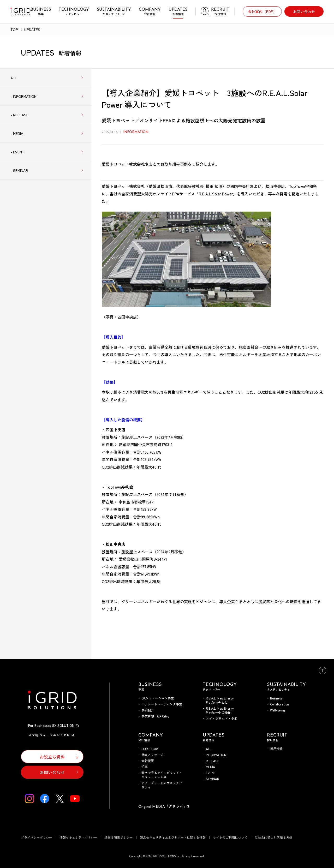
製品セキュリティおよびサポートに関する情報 (173, 837)
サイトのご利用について (230, 837)
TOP (14, 29)
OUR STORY (150, 749)
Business (276, 698)
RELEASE (213, 761)
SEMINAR (212, 779)
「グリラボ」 (164, 806)
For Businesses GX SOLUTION (54, 725)
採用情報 (276, 749)
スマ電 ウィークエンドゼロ (52, 735)
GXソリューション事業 (158, 698)
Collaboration (279, 704)
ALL (209, 749)
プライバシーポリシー (37, 837)
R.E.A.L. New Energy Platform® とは (220, 700)
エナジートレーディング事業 (162, 704)
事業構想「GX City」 (156, 716)
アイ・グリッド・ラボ (222, 718)
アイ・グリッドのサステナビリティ (162, 785)
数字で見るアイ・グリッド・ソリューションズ (162, 775)
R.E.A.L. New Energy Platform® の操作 (220, 710)
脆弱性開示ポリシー (118, 837)
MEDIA (210, 767)
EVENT (211, 773)
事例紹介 (148, 710)
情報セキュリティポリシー (78, 837)
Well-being (278, 710)
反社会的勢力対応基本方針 (273, 837)
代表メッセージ (152, 755)
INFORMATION (216, 755)
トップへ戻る (323, 671)
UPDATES (32, 29)
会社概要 (148, 761)
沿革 (145, 767)
